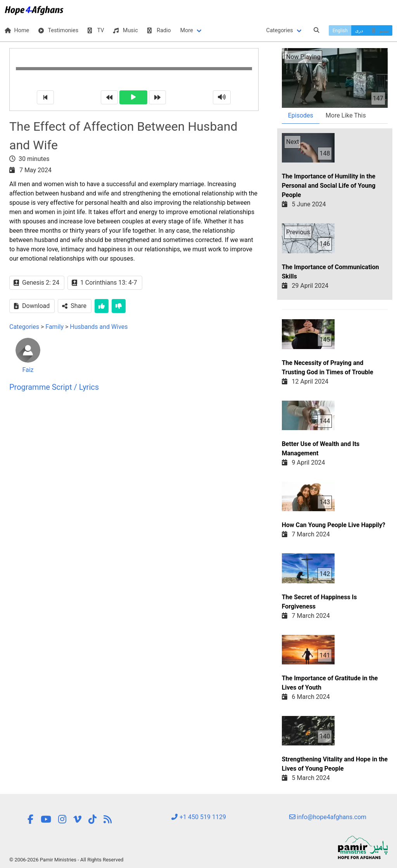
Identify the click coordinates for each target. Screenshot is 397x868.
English (340, 31)
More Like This (346, 115)
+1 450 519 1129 (198, 817)
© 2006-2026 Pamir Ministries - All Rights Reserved (66, 860)
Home (17, 30)
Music (125, 30)
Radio (159, 30)
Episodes (301, 115)
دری (359, 31)
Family (54, 327)
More (187, 30)
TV (96, 30)
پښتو (379, 31)
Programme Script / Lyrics (54, 387)
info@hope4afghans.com (328, 817)
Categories (280, 30)
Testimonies (58, 30)
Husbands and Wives (99, 327)
